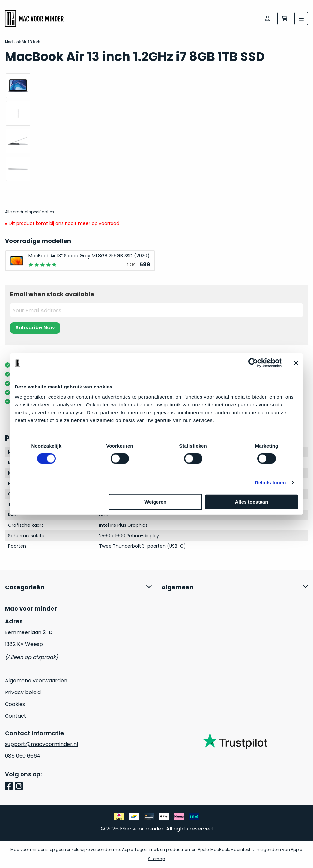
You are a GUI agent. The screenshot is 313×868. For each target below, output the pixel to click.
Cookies (15, 704)
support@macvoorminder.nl (41, 744)
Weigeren (155, 502)
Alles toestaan (252, 502)
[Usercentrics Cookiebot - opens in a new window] (253, 363)
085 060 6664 (23, 756)
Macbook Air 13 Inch (23, 42)
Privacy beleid (23, 692)
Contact (16, 716)
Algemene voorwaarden (36, 681)
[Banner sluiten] (296, 363)
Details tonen (270, 482)
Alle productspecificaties (30, 212)
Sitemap (156, 859)
